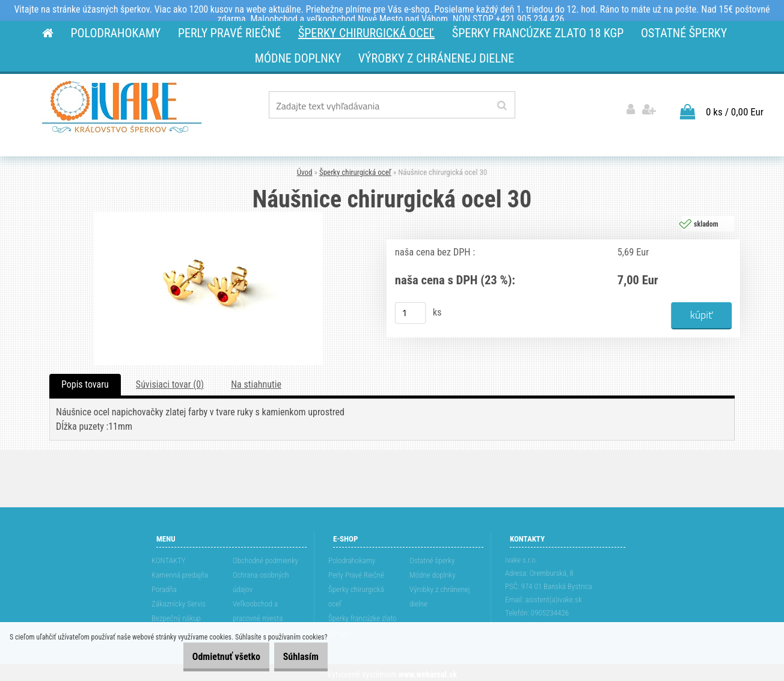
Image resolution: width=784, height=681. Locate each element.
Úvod (305, 169)
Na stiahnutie (256, 381)
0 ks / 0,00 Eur (735, 108)
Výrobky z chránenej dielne (440, 593)
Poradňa (164, 586)
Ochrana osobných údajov (261, 579)
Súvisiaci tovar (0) (170, 381)
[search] (502, 106)
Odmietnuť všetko (208, 657)
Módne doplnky (433, 571)
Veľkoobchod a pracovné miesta (258, 607)
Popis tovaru (85, 381)
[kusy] (411, 310)
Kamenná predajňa (180, 571)
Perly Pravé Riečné (356, 571)
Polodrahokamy (352, 557)
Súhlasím (294, 657)
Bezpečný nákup (176, 615)
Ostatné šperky (432, 557)
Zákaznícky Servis (179, 600)
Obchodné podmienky (265, 557)
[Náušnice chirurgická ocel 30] (209, 212)
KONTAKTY (169, 557)
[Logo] (122, 107)
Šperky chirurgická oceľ (355, 169)
